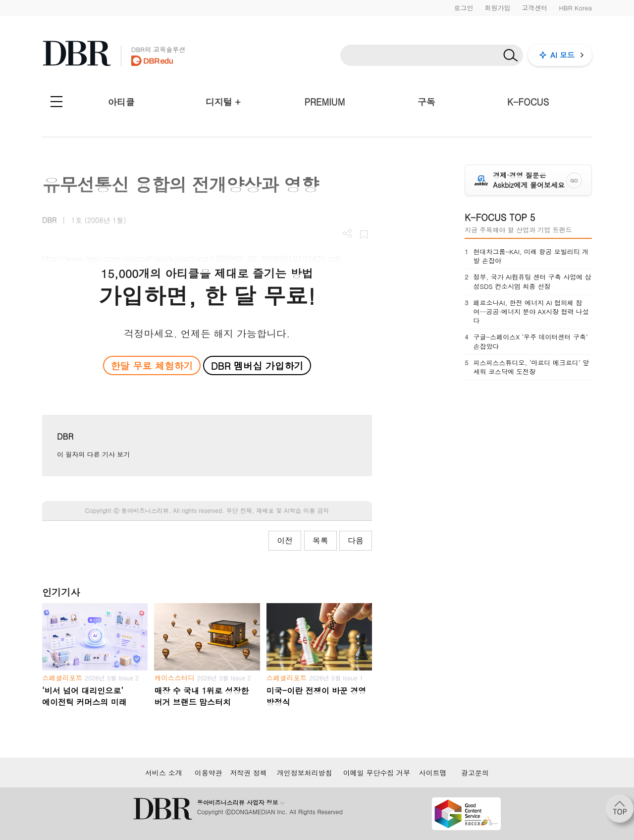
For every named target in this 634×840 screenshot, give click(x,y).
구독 (426, 102)
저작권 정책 (248, 773)
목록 (320, 540)
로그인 (463, 8)
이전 (285, 540)
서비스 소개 (164, 773)
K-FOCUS (528, 102)
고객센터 (534, 8)
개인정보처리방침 (305, 773)
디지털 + (223, 102)
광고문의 (475, 773)
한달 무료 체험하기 (152, 365)
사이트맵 (433, 773)
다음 (356, 540)
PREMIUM (325, 102)
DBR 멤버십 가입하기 (257, 365)
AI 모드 (562, 55)
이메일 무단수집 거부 (377, 773)
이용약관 (209, 773)
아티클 (121, 102)
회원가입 (497, 8)
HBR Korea (575, 8)
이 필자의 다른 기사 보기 (93, 454)
